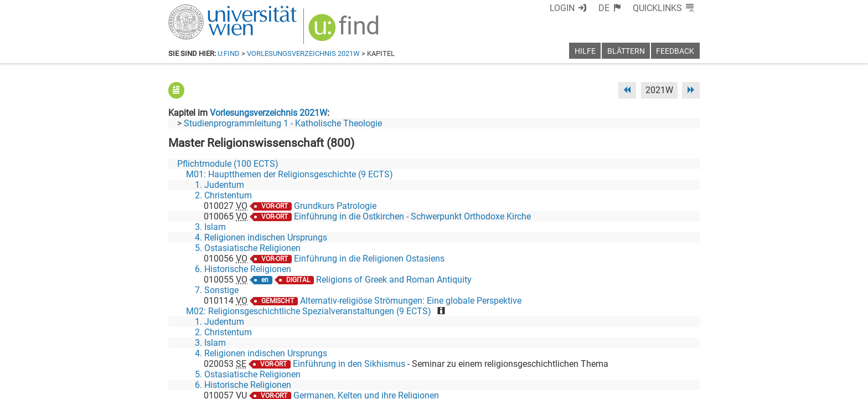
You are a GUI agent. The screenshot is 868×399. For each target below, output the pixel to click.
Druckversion (674, 387)
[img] (345, 31)
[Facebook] (576, 353)
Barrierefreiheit (521, 387)
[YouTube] (646, 353)
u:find (229, 53)
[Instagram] (682, 353)
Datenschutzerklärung (599, 387)
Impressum (464, 387)
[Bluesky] (611, 353)
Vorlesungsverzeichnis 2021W (303, 53)
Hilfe (585, 51)
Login (562, 8)
